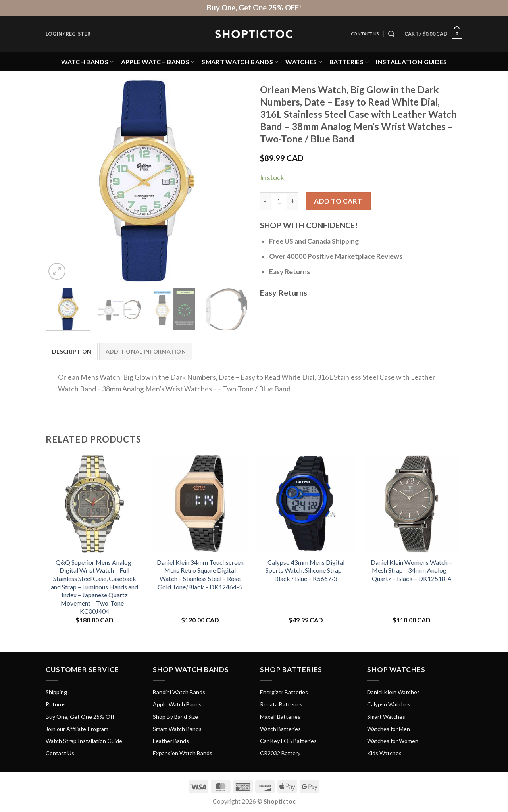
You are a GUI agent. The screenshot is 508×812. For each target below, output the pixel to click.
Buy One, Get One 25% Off (80, 717)
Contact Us (365, 34)
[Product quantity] (279, 201)
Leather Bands (171, 741)
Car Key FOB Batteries (288, 741)
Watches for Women (393, 741)
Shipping (56, 692)
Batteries (349, 62)
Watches (304, 62)
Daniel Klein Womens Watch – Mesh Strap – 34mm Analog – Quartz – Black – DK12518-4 (411, 570)
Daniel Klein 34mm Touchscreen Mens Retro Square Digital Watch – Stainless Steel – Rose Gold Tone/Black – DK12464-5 (200, 574)
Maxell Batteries (280, 717)
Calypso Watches (389, 704)
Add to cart (338, 201)
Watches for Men (389, 729)
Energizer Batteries (284, 692)
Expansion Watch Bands (183, 753)
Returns (56, 704)
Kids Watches (384, 753)
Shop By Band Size (175, 717)
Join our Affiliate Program (77, 729)
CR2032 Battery (280, 753)
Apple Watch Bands (158, 62)
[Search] (391, 34)
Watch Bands (88, 62)
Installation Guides (411, 62)
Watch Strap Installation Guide (84, 741)
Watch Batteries (280, 729)
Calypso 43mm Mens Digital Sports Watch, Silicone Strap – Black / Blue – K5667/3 (306, 570)
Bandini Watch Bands (179, 692)
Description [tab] (72, 351)
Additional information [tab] (146, 351)
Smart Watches (386, 717)
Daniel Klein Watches (394, 692)
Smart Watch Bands (240, 62)
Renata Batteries (281, 704)
